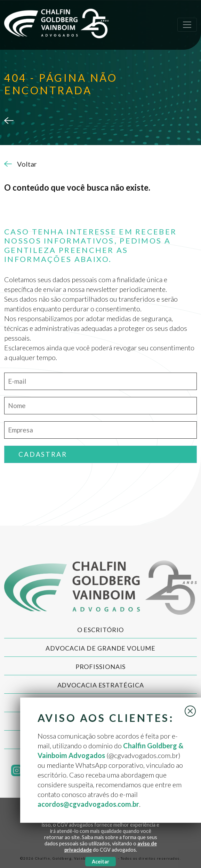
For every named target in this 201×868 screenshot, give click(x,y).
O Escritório (101, 630)
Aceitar (100, 862)
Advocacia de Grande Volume (100, 648)
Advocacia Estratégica (101, 685)
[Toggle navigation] (187, 25)
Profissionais (101, 667)
